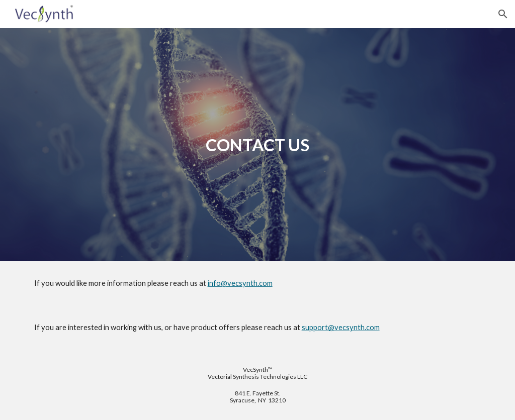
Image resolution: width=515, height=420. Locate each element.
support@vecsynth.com (341, 327)
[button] (503, 14)
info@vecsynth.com (240, 283)
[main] (257, 145)
